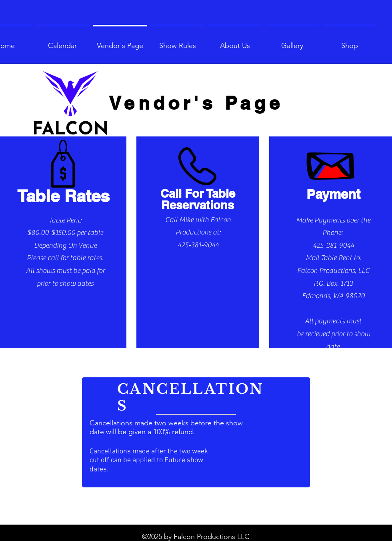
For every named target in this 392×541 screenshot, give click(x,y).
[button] (385, 31)
